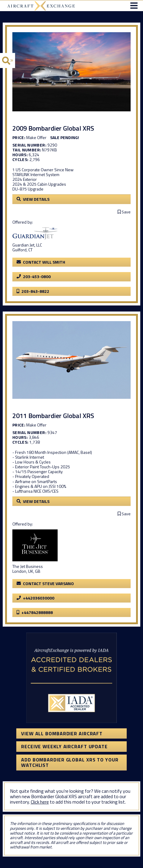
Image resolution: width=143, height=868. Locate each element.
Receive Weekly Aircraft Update (64, 746)
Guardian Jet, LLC (27, 245)
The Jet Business (28, 566)
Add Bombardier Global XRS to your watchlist (70, 762)
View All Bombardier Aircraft (62, 733)
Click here (40, 802)
